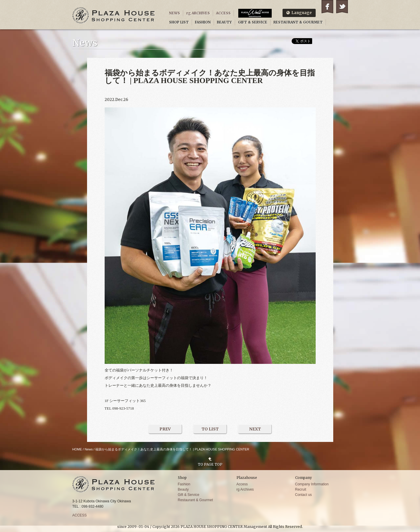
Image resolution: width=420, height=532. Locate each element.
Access (242, 484)
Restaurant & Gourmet (195, 500)
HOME (77, 449)
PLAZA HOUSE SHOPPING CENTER (114, 15)
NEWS (175, 13)
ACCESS (223, 13)
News (89, 449)
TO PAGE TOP (210, 464)
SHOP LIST (179, 22)
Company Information (312, 484)
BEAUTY (224, 22)
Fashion (184, 484)
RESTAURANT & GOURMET (298, 22)
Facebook (327, 7)
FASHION (203, 22)
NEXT (255, 429)
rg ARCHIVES (198, 13)
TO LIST (210, 429)
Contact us (303, 495)
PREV (165, 429)
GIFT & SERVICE (253, 22)
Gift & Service (189, 495)
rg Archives (245, 489)
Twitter (342, 7)
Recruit (301, 489)
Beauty (183, 489)
